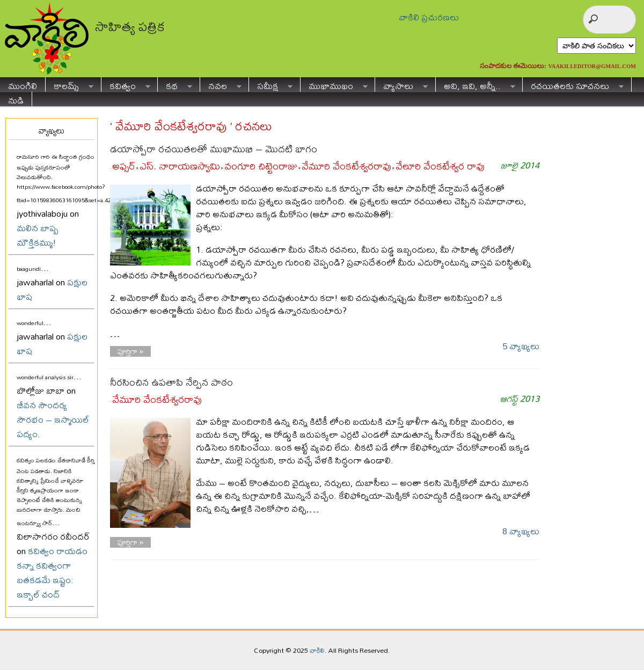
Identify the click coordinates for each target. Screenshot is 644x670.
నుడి (16, 99)
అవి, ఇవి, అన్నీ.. (475, 84)
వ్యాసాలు (401, 84)
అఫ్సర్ (124, 166)
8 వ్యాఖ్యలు (521, 531)
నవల (221, 84)
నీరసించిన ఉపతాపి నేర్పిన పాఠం (171, 382)
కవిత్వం (126, 84)
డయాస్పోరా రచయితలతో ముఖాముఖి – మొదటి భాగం (214, 149)
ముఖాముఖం (334, 84)
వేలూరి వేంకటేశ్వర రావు (440, 166)
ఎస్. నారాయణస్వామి (180, 166)
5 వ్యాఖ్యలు (521, 346)
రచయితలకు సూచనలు (573, 84)
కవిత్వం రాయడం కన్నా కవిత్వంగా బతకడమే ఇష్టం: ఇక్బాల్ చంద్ (52, 572)
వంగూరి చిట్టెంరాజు (261, 166)
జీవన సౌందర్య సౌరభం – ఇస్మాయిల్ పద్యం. (53, 419)
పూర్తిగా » (131, 351)
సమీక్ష (271, 84)
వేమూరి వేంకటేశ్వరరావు (346, 166)
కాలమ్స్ (69, 84)
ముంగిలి (23, 84)
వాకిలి (317, 650)
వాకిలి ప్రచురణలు (429, 17)
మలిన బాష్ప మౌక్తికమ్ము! (38, 235)
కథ (175, 84)
